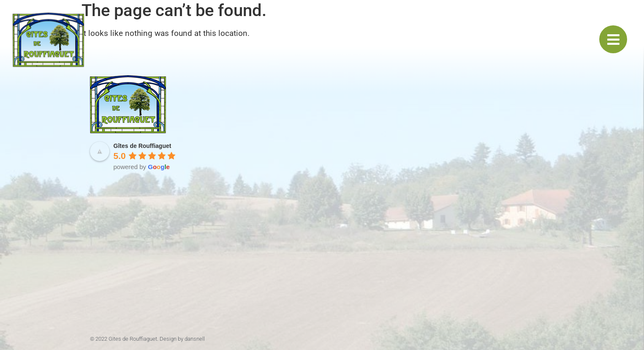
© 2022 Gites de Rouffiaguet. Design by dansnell (147, 339)
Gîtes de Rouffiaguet (143, 146)
